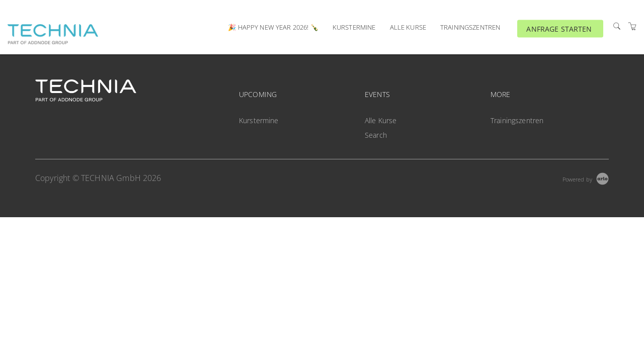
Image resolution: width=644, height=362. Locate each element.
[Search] (617, 26)
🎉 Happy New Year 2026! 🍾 (273, 27)
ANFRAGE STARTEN (559, 28)
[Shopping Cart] (632, 26)
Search (376, 135)
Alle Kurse (408, 27)
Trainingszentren (470, 27)
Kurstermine (354, 27)
